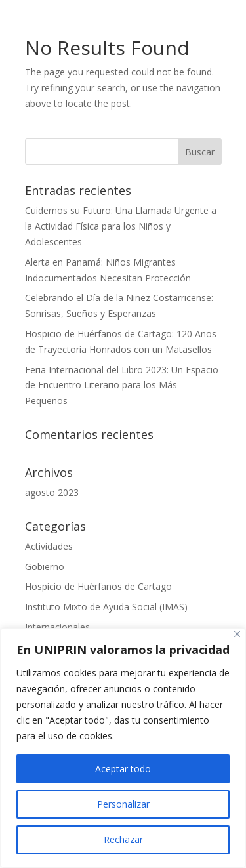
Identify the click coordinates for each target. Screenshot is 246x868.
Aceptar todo (123, 769)
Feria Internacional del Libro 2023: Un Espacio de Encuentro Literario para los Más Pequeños (122, 385)
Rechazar (123, 839)
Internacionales (57, 627)
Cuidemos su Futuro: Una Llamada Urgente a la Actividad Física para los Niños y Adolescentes (121, 226)
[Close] (237, 634)
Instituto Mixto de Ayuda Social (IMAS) (106, 607)
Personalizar (123, 804)
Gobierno (45, 567)
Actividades (49, 546)
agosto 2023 (52, 492)
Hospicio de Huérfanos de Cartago (98, 586)
